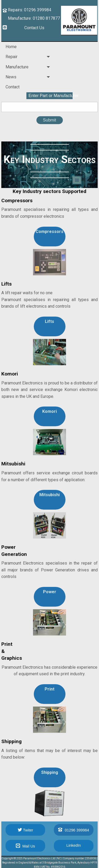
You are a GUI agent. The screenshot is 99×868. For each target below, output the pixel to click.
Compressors (49, 232)
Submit (50, 120)
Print (49, 689)
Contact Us (34, 28)
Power (50, 592)
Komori (49, 411)
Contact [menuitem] (13, 87)
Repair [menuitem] (11, 57)
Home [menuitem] (11, 47)
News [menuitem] (11, 77)
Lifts (49, 321)
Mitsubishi (49, 495)
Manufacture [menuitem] (17, 67)
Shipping (50, 772)
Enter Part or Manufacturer (51, 96)
